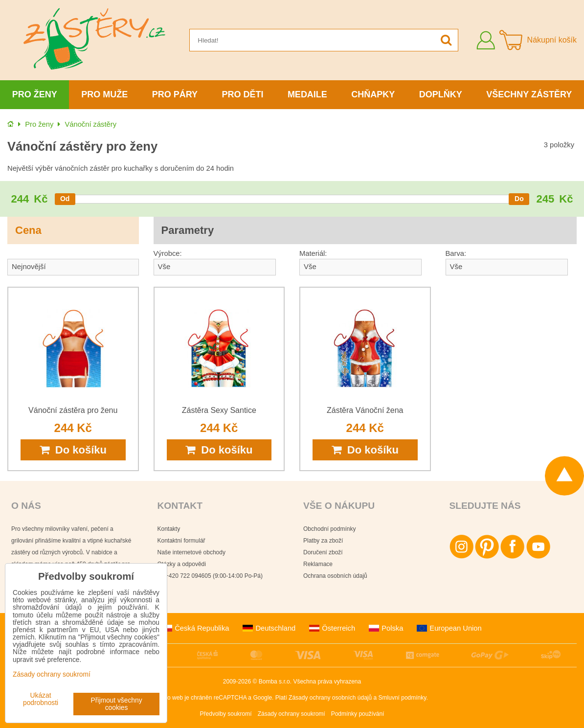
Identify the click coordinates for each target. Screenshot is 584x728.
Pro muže (104, 94)
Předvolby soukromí (226, 714)
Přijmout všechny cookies (117, 704)
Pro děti (242, 94)
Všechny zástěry (529, 94)
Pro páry (175, 94)
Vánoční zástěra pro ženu (73, 410)
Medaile (307, 94)
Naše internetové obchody (191, 552)
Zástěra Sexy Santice (219, 410)
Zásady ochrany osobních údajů (330, 698)
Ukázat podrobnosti (41, 699)
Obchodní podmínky (329, 529)
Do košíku (73, 450)
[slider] (65, 199)
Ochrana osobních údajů (335, 576)
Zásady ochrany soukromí (292, 714)
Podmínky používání (358, 714)
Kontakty (169, 529)
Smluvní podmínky (403, 698)
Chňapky (373, 94)
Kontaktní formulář (181, 541)
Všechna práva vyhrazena (327, 682)
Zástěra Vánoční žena (365, 410)
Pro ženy (35, 94)
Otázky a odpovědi (182, 564)
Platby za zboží (323, 541)
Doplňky (441, 94)
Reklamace (318, 564)
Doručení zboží (323, 552)
